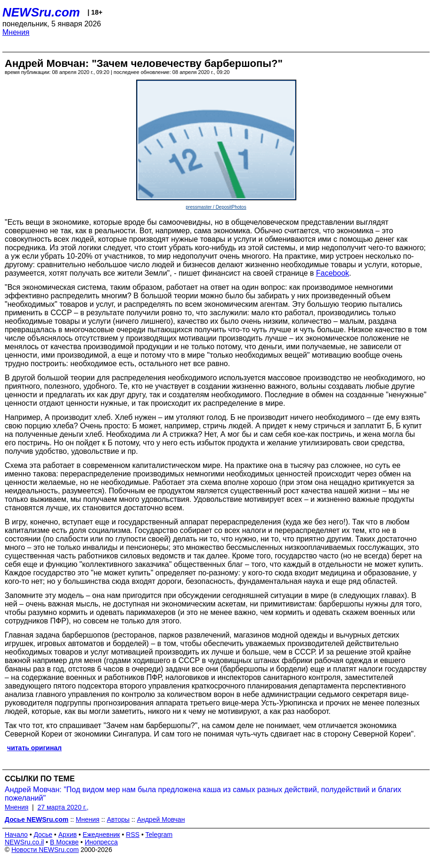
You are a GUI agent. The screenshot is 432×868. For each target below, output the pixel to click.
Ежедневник (102, 835)
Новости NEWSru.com (45, 850)
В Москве (64, 842)
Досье (43, 835)
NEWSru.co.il (24, 842)
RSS (133, 835)
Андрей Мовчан (161, 819)
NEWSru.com (41, 12)
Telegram (159, 835)
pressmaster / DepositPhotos (216, 207)
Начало (16, 835)
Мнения (16, 32)
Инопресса (102, 842)
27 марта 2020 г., (63, 807)
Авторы (118, 819)
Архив (68, 835)
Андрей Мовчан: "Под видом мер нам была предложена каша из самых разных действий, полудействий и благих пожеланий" (203, 794)
